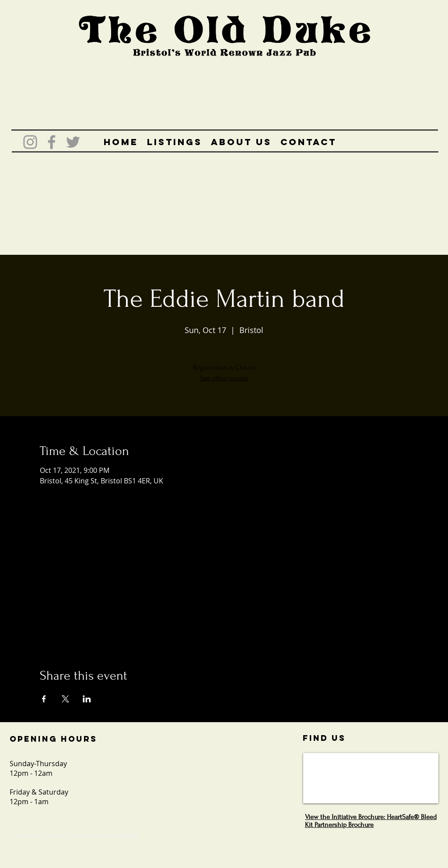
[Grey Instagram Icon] (30, 142)
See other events (224, 378)
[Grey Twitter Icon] (73, 142)
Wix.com (128, 835)
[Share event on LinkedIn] (87, 699)
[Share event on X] (65, 699)
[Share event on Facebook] (44, 699)
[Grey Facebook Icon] (52, 142)
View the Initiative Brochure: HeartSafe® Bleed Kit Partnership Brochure (371, 821)
